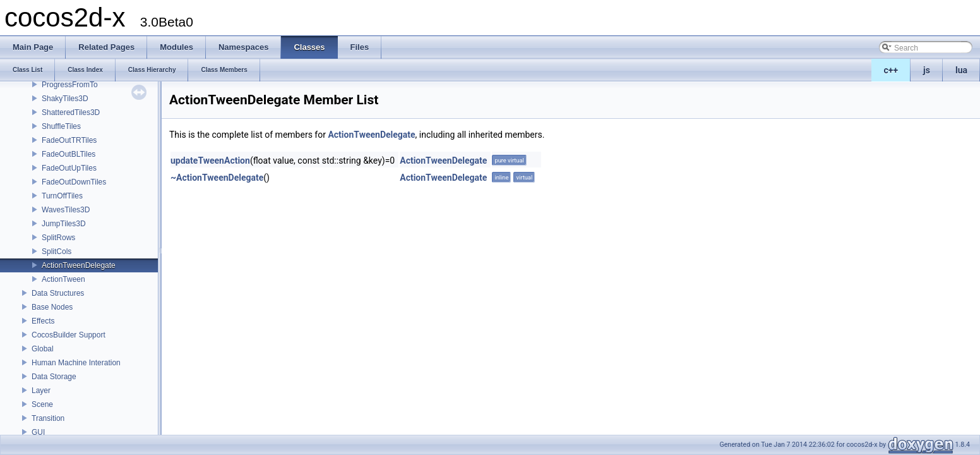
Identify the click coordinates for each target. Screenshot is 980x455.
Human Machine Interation (76, 363)
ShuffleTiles (61, 126)
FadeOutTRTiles (69, 140)
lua (961, 70)
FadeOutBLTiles (69, 154)
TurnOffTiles (62, 196)
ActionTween (63, 279)
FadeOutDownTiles (74, 182)
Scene (42, 404)
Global (43, 349)
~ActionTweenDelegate (217, 178)
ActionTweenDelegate (79, 265)
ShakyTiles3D (65, 99)
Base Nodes (52, 307)
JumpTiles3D (64, 224)
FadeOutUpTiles (69, 168)
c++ (891, 70)
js (927, 70)
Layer (41, 391)
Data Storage (54, 377)
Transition (48, 418)
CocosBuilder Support (69, 335)
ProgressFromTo (70, 85)
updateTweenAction (210, 161)
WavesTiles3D (66, 210)
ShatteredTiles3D (71, 112)
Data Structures (58, 293)
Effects (43, 321)
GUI (38, 432)
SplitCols (57, 252)
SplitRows (58, 238)
